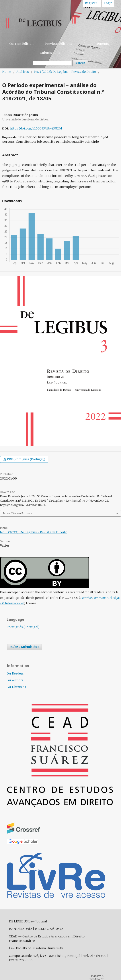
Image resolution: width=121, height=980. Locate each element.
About (76, 53)
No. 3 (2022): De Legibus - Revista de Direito (65, 72)
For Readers (15, 674)
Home (7, 72)
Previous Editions (58, 44)
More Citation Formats (18, 513)
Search (80, 63)
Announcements (96, 44)
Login (108, 3)
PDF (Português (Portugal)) (26, 459)
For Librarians (16, 687)
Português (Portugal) (23, 627)
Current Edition (21, 44)
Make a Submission (24, 647)
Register (91, 3)
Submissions (50, 53)
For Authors (15, 680)
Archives (23, 72)
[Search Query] (52, 63)
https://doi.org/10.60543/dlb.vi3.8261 (36, 128)
